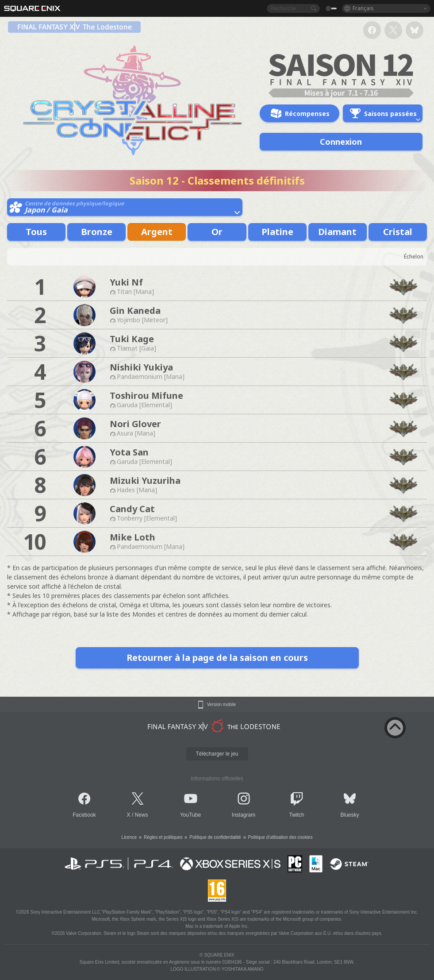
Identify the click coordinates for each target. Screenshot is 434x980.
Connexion (341, 142)
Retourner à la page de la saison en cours (217, 658)
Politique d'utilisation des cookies (280, 837)
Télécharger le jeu (217, 754)
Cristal (398, 232)
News (142, 815)
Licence (129, 837)
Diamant (337, 232)
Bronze (97, 232)
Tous (36, 232)
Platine (277, 232)
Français (363, 8)
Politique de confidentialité (215, 837)
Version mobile (222, 705)
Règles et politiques (163, 837)
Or (217, 232)
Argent (157, 232)
